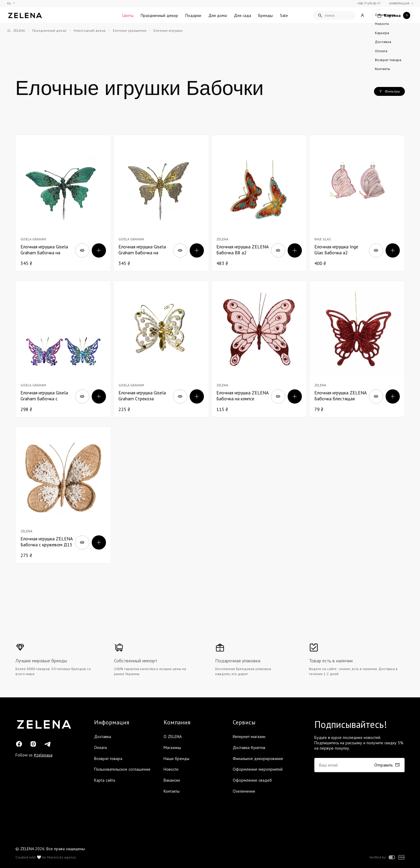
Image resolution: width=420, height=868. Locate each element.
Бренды (266, 15)
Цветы (128, 15)
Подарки (193, 15)
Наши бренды (176, 758)
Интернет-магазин (249, 737)
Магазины (172, 748)
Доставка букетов (249, 748)
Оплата (100, 748)
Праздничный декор (159, 15)
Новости (171, 769)
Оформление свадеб (252, 780)
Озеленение (244, 791)
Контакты (172, 791)
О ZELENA (173, 737)
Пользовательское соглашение (122, 769)
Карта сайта (105, 780)
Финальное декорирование (258, 758)
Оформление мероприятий (258, 769)
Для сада (243, 15)
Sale (284, 15)
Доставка (103, 737)
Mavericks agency (62, 857)
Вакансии (172, 780)
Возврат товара (108, 758)
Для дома (218, 15)
